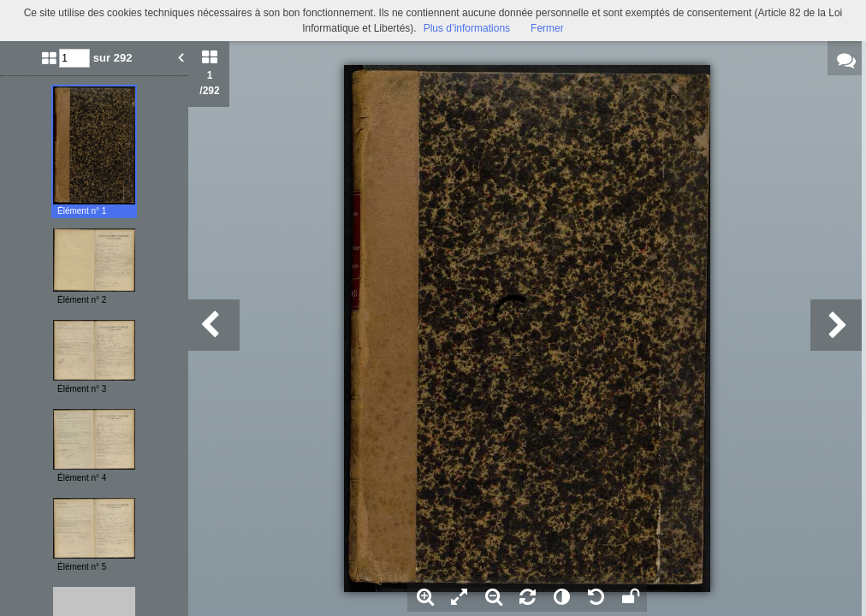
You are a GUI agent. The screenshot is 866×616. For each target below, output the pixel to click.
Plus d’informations (467, 28)
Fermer (547, 28)
